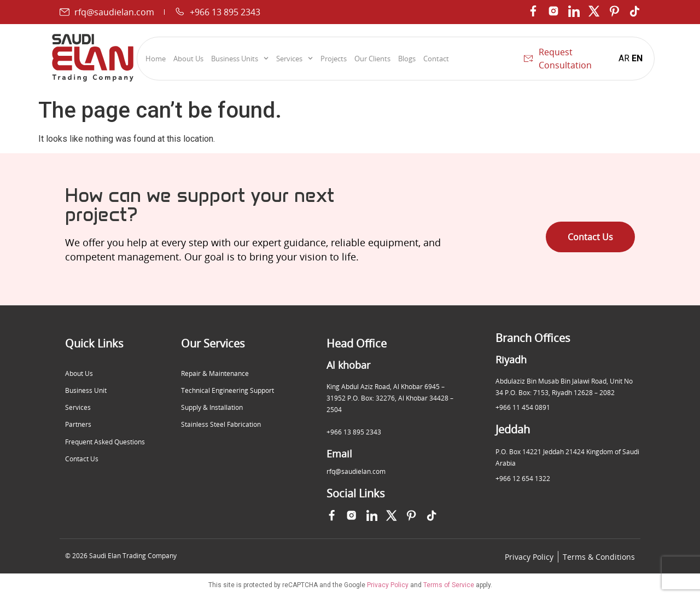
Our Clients (372, 59)
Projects (334, 59)
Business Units (240, 59)
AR (624, 58)
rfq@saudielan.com (356, 471)
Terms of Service (449, 586)
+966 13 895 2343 (354, 432)
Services (294, 59)
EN (637, 58)
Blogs (407, 59)
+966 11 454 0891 (523, 407)
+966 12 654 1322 (523, 479)
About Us (188, 59)
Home (156, 59)
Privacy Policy (388, 586)
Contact (436, 59)
